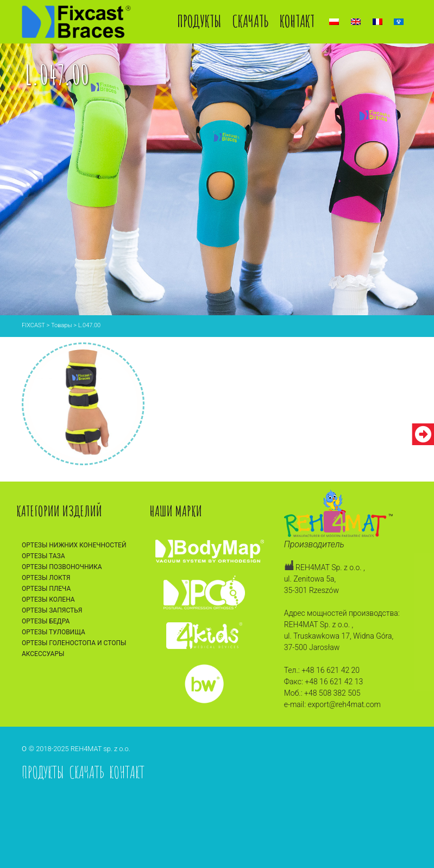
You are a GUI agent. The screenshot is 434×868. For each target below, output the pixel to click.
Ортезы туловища (54, 632)
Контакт (297, 21)
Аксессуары (43, 654)
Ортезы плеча (46, 589)
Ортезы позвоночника (62, 567)
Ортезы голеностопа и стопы (74, 643)
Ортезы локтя (46, 578)
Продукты (199, 21)
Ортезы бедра (46, 621)
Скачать (251, 21)
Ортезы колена (48, 600)
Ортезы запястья (52, 610)
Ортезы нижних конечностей (74, 545)
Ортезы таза (43, 556)
